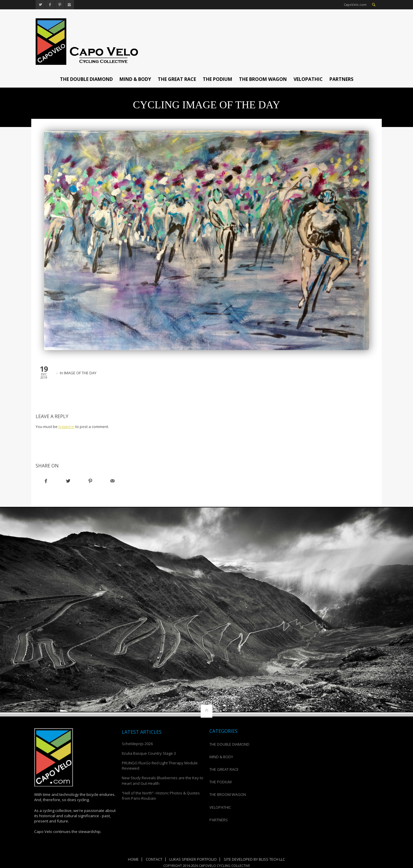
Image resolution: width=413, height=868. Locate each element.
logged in (66, 427)
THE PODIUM (217, 79)
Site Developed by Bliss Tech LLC (254, 859)
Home (133, 859)
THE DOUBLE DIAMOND (86, 79)
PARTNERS (341, 79)
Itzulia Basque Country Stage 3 (149, 753)
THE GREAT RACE (177, 79)
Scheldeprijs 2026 (137, 744)
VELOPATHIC (308, 79)
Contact (154, 859)
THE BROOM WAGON (263, 79)
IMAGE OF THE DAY (80, 373)
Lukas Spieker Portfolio (193, 859)
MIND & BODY (135, 79)
